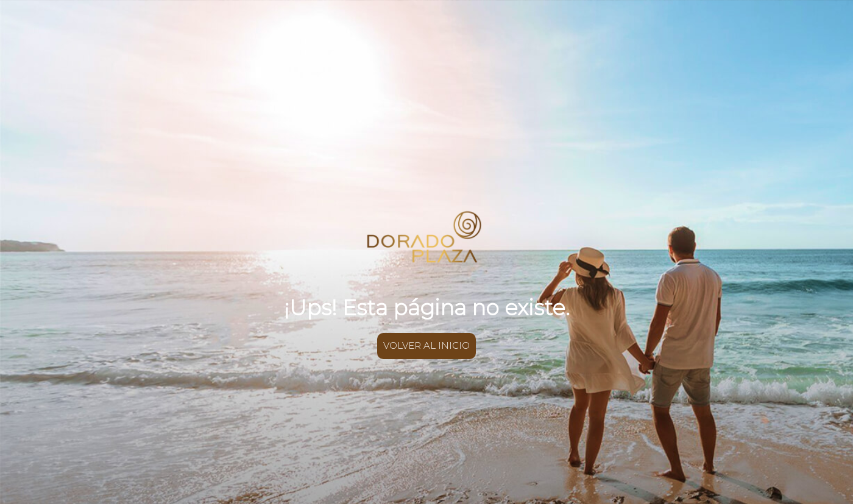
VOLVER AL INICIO (426, 345)
